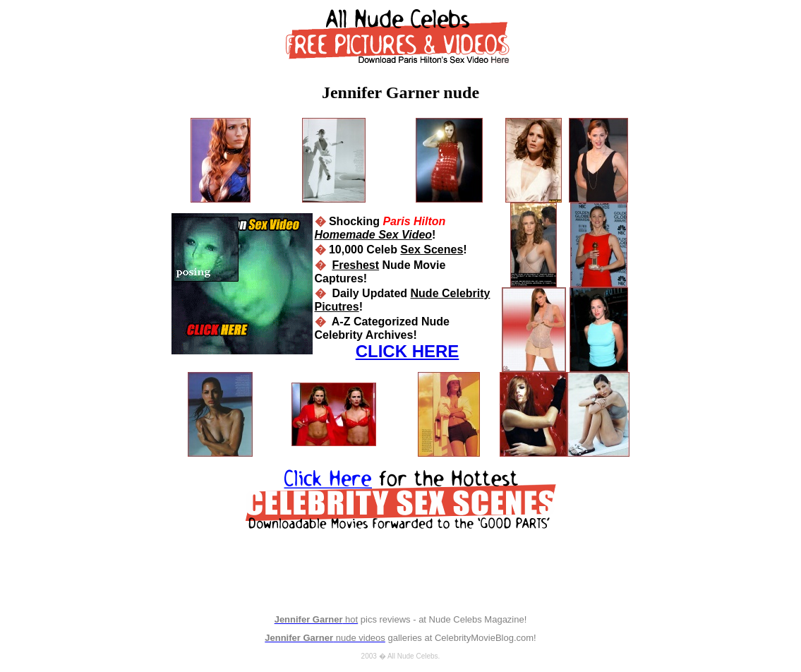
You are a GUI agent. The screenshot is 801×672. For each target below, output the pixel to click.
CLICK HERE (408, 351)
